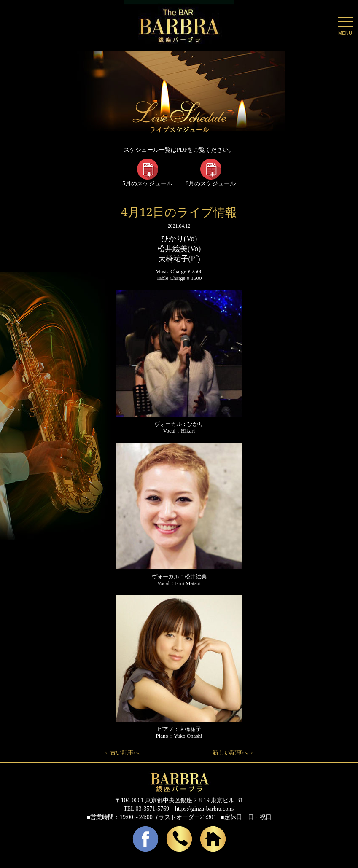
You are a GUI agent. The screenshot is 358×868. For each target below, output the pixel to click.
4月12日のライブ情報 (179, 212)
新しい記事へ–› (233, 753)
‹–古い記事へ (123, 753)
